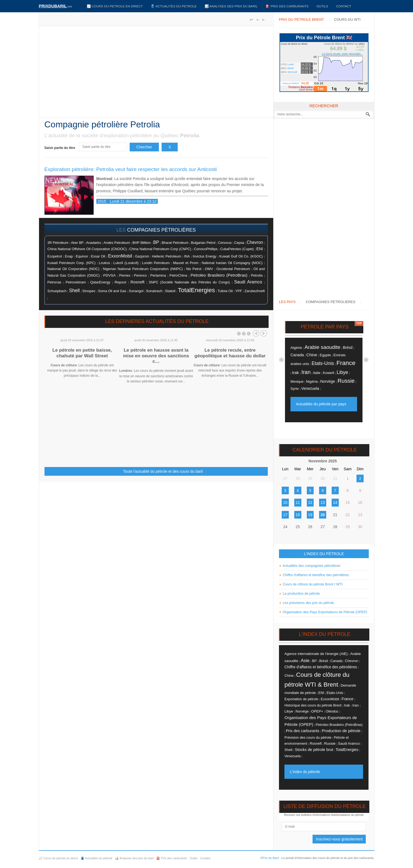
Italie (317, 373)
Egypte (325, 355)
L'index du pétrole (305, 772)
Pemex (125, 275)
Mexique (297, 382)
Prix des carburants (302, 731)
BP (156, 242)
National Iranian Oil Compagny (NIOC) (232, 263)
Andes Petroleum (117, 243)
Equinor (82, 256)
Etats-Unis (323, 363)
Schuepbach (57, 291)
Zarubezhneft (255, 291)
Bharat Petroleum (175, 243)
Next (264, 333)
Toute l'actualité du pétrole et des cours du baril (163, 471)
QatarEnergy (100, 282)
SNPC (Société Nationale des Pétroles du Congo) (189, 282)
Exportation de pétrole (301, 699)
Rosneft (137, 282)
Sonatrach (154, 291)
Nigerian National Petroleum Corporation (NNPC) (143, 269)
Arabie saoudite (322, 347)
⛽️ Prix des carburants (287, 6)
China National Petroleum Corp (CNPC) (160, 249)
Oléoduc (332, 711)
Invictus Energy (205, 256)
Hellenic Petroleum (167, 256)
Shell (74, 291)
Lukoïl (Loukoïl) (126, 263)
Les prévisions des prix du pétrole (308, 603)
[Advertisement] (156, 74)
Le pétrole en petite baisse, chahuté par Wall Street (82, 353)
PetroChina (178, 275)
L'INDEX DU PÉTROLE (324, 554)
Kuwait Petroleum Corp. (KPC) (72, 263)
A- (263, 20)
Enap (69, 256)
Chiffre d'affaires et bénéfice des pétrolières (315, 575)
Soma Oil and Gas (112, 291)
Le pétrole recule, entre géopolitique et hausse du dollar (230, 353)
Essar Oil (98, 256)
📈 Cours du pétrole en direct (115, 6)
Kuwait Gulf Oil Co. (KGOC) (241, 256)
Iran (306, 372)
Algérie (296, 348)
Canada (297, 355)
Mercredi (292, 72)
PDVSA (109, 275)
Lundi (290, 64)
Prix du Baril (271, 858)
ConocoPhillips (206, 249)
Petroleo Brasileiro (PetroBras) (219, 275)
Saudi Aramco (248, 282)
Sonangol (136, 291)
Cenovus (225, 243)
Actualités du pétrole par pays (321, 404)
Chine (312, 355)
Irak (295, 372)
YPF (239, 291)
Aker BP (77, 243)
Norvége (328, 381)
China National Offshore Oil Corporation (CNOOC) (87, 249)
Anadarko (94, 243)
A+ (251, 20)
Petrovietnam (76, 282)
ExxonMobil (120, 256)
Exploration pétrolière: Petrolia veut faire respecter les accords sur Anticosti (131, 169)
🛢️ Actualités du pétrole (174, 6)
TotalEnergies (197, 290)
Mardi (291, 68)
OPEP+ (317, 711)
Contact (344, 6)
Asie (305, 660)
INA (187, 256)
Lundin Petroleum (156, 263)
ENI (260, 249)
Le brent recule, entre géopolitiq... (342, 54)
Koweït (329, 373)
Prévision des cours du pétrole (308, 737)
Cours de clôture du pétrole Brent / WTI (312, 584)
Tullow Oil (225, 291)
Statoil (170, 291)
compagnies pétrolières (161, 230)
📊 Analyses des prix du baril (231, 6)
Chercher (144, 147)
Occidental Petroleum (233, 269)
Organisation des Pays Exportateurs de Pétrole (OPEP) (324, 612)
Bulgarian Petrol (203, 243)
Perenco (140, 276)
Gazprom (142, 256)
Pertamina (158, 276)
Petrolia (257, 276)
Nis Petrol (194, 269)
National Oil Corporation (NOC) (74, 269)
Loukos (104, 263)
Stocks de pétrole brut (314, 750)
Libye (342, 372)
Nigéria (312, 381)
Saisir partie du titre (60, 148)
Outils (322, 6)
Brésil (348, 348)
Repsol (120, 282)
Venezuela (310, 388)
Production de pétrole (341, 731)
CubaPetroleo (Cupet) (237, 249)
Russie (346, 381)
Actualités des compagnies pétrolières (311, 566)
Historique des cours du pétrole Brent (313, 705)
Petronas (54, 282)
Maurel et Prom (186, 263)
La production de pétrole (301, 594)
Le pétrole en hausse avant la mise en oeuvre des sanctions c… (156, 356)
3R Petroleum (58, 243)
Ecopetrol (55, 256)
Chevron (255, 242)
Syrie (295, 389)
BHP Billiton (141, 243)
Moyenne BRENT (291, 83)
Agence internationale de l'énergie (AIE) (316, 654)
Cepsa (239, 243)
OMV (209, 269)
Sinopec (89, 291)
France (346, 363)
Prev (256, 333)
